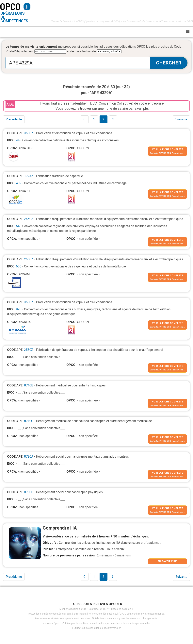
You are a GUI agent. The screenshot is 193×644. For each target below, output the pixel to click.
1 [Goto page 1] (94, 119)
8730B (29, 492)
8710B (29, 385)
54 (18, 226)
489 (19, 183)
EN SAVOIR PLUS (168, 561)
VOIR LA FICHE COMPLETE (168, 149)
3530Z (29, 133)
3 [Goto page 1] (113, 119)
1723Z (29, 176)
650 (19, 266)
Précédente (14, 119)
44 (18, 140)
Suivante (181, 119)
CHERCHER (169, 63)
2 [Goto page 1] (103, 119)
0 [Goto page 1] (84, 119)
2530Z (29, 350)
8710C (29, 421)
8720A (29, 457)
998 (19, 309)
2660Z (29, 219)
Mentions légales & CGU (73, 609)
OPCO (10, 6)
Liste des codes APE (122, 609)
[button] (188, 32)
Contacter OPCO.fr (98, 609)
